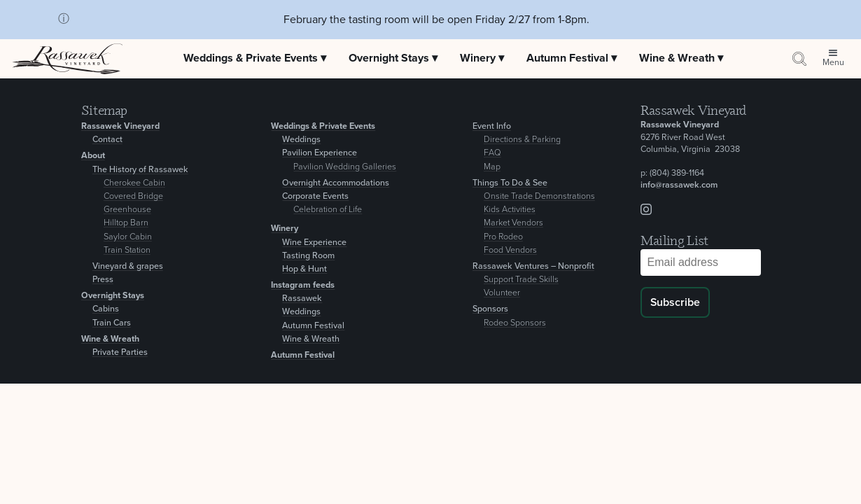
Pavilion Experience (320, 153)
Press (103, 280)
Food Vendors (510, 250)
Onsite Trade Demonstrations (539, 196)
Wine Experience (314, 243)
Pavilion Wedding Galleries (345, 167)
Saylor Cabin (128, 237)
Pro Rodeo (503, 237)
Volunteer (502, 293)
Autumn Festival (313, 326)
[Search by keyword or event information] (799, 58)
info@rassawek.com (679, 185)
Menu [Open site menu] (833, 63)
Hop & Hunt (304, 269)
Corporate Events (315, 196)
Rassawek (302, 299)
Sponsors (490, 309)
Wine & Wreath (110, 339)
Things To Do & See (510, 183)
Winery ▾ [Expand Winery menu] (482, 58)
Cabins (106, 309)
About (93, 156)
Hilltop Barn (126, 223)
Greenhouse (127, 210)
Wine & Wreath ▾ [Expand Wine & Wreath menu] (681, 58)
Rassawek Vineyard (120, 126)
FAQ (492, 153)
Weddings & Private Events (323, 126)
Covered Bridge (133, 196)
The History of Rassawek (140, 170)
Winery (285, 229)
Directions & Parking (522, 140)
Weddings (301, 140)
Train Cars (112, 323)
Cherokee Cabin (134, 183)
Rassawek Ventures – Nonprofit (533, 266)
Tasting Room (308, 256)
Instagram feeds (303, 285)
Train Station (127, 250)
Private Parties (120, 352)
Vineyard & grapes (128, 266)
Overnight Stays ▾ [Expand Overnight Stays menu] (393, 58)
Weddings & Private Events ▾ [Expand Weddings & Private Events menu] (255, 58)
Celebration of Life (328, 210)
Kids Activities (510, 210)
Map (492, 167)
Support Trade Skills (521, 280)
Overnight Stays (113, 296)
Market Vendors (513, 223)
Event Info (492, 126)
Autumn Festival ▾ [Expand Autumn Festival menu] (572, 58)
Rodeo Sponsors (515, 323)
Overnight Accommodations (336, 183)
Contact (107, 140)
